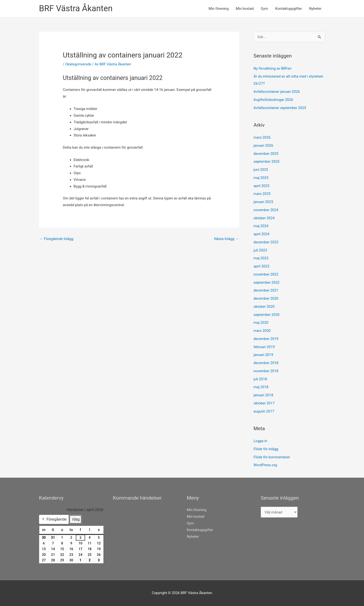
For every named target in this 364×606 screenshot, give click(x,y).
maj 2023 (261, 258)
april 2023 (261, 266)
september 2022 (267, 282)
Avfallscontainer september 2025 (280, 108)
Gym (264, 9)
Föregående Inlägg (56, 239)
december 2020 (266, 298)
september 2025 (267, 162)
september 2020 (267, 315)
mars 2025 (262, 194)
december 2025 (266, 154)
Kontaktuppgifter (289, 9)
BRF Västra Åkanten (76, 8)
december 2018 (266, 363)
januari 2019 (264, 355)
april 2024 (261, 234)
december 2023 (266, 242)
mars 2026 (262, 137)
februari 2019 (264, 347)
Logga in (260, 441)
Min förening (219, 9)
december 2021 (266, 290)
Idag (76, 519)
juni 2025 (261, 170)
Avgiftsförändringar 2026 (273, 100)
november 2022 (266, 274)
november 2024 (266, 210)
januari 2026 (264, 146)
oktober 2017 (264, 403)
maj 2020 (261, 323)
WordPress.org (265, 465)
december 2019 (266, 339)
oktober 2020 (264, 307)
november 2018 (266, 371)
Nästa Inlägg (226, 239)
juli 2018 (260, 379)
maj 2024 (261, 226)
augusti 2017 (264, 411)
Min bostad (245, 9)
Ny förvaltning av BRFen (273, 68)
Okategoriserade (78, 64)
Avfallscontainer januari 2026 (277, 92)
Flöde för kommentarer (272, 457)
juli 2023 (260, 250)
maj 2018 (261, 387)
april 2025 (261, 186)
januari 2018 (264, 395)
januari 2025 (264, 202)
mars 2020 (262, 331)
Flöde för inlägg (266, 449)
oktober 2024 (264, 218)
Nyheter (315, 9)
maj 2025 (261, 178)
